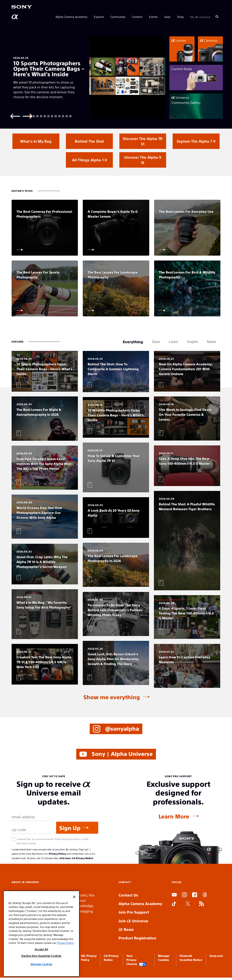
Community (118, 17)
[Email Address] (32, 817)
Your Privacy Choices (136, 960)
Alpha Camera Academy (71, 17)
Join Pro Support (134, 912)
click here (65, 858)
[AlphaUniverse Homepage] (15, 17)
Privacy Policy (57, 854)
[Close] (74, 897)
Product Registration (137, 938)
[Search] (217, 17)
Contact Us (128, 895)
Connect (137, 17)
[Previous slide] (15, 116)
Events (153, 17)
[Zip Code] (32, 830)
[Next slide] (27, 116)
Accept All (41, 949)
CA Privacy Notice (82, 858)
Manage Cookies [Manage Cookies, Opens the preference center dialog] (41, 964)
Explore (99, 17)
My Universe (200, 17)
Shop (180, 17)
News (126, 929)
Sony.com (216, 956)
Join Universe (133, 921)
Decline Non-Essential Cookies (41, 956)
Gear (167, 17)
